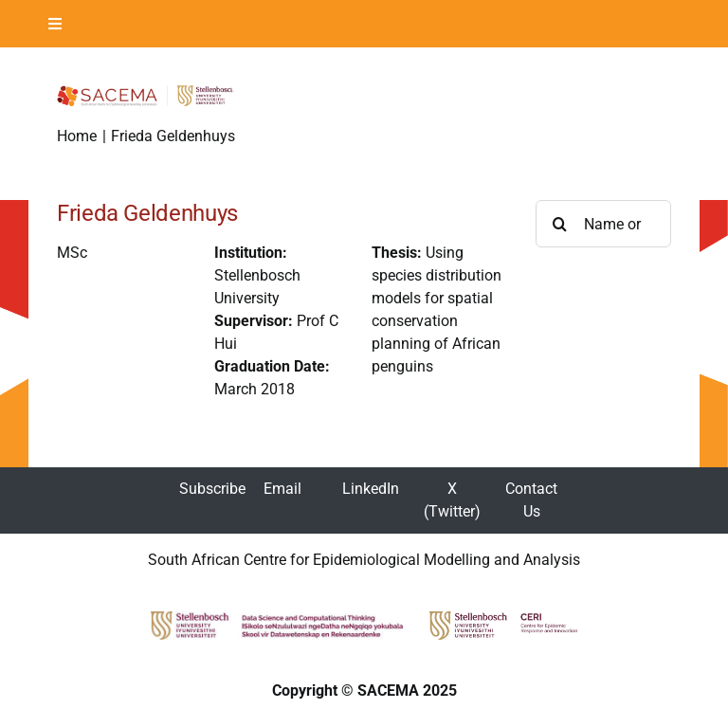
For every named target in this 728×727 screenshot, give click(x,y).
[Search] (559, 224)
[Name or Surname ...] (603, 224)
